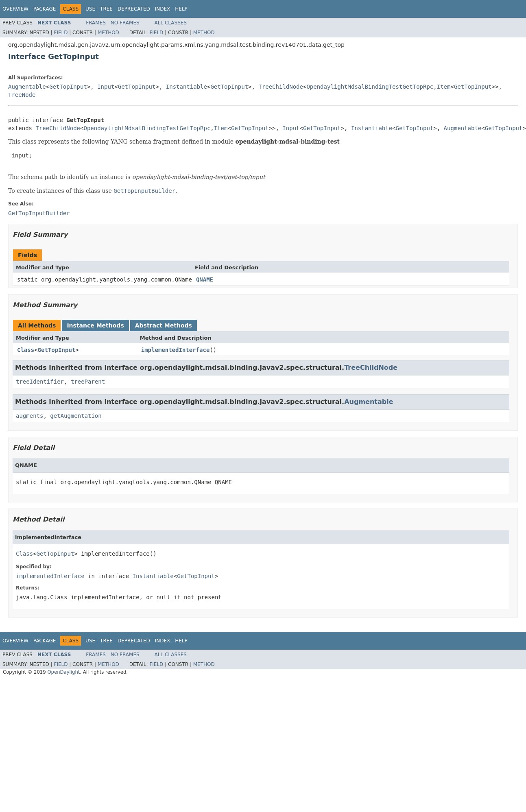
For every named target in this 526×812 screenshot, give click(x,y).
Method (108, 33)
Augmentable (27, 87)
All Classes (171, 23)
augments (29, 416)
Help (181, 9)
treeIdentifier (40, 382)
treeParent (88, 382)
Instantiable (187, 87)
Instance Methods (95, 325)
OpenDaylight (63, 672)
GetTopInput (68, 87)
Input (106, 87)
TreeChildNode (281, 87)
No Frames (125, 23)
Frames (96, 23)
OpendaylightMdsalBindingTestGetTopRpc (370, 87)
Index (163, 9)
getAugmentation (76, 416)
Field (61, 33)
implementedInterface (176, 350)
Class (26, 350)
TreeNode (22, 95)
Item (444, 87)
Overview (15, 9)
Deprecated (134, 9)
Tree (106, 9)
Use (90, 9)
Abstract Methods (164, 325)
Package (45, 9)
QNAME (205, 279)
